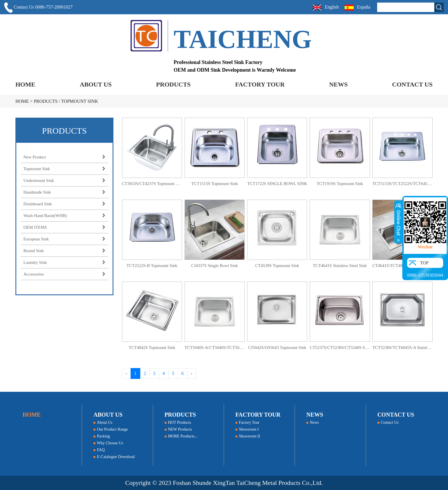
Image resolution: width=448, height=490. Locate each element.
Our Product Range (111, 429)
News (313, 422)
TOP (424, 263)
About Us (103, 422)
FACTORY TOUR (260, 84)
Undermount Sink (64, 180)
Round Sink (64, 251)
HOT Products (178, 422)
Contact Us (388, 422)
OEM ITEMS (64, 227)
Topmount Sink (80, 101)
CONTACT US (412, 84)
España (358, 8)
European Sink (64, 239)
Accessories (64, 274)
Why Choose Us (108, 443)
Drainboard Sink (64, 204)
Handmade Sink (64, 192)
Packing (102, 436)
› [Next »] (192, 373)
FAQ (99, 450)
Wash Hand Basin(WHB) (64, 216)
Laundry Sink (64, 262)
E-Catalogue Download (114, 457)
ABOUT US (96, 84)
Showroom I (247, 429)
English (326, 7)
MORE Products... (181, 436)
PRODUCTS (173, 84)
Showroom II (248, 436)
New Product (64, 157)
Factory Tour (247, 422)
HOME (25, 84)
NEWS (338, 84)
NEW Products (178, 429)
